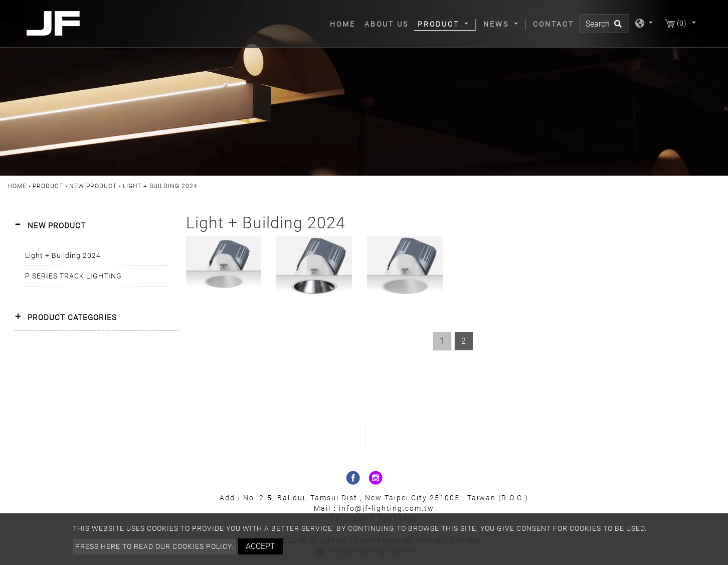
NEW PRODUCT (93, 186)
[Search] (604, 24)
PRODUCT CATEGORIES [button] (72, 318)
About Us (387, 24)
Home (345, 24)
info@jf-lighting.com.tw (387, 508)
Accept (260, 546)
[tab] (97, 226)
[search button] (616, 27)
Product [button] (440, 24)
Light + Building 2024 (63, 255)
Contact (554, 24)
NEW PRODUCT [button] (57, 226)
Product (48, 186)
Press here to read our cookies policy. (154, 546)
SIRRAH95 (224, 249)
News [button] (498, 24)
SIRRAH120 (314, 249)
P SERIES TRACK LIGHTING (73, 276)
